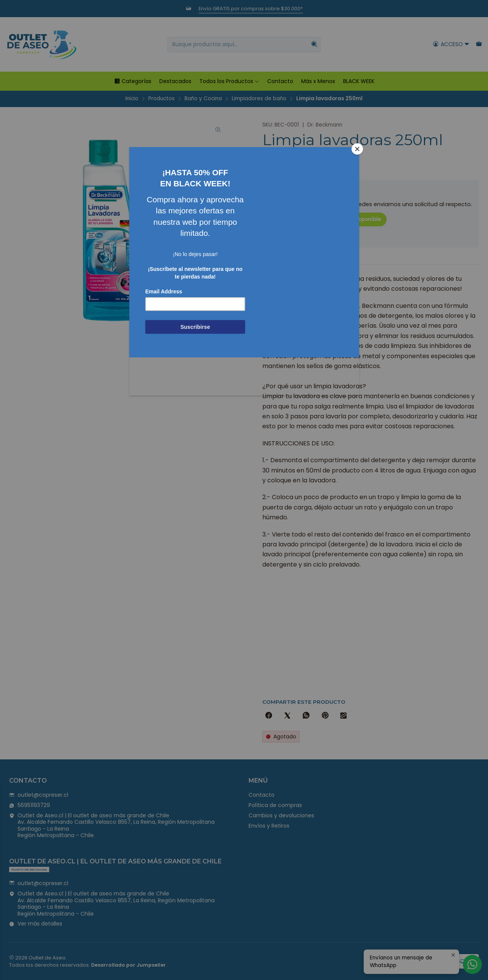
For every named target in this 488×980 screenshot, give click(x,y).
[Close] (357, 149)
